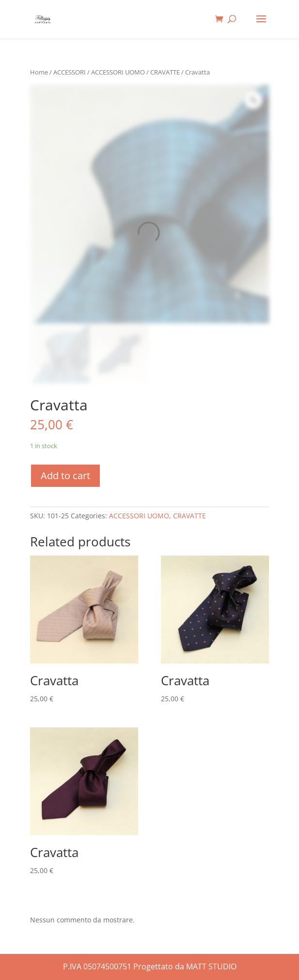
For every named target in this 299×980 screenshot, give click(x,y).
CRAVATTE (165, 72)
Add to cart (65, 475)
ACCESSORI (70, 72)
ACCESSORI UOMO (118, 72)
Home (39, 72)
